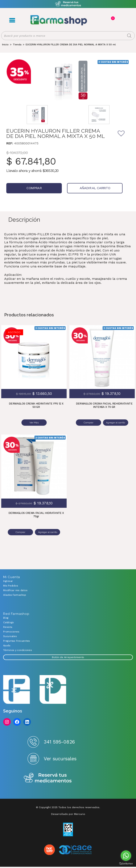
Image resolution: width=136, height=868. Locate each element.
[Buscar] (129, 36)
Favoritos (117, 20)
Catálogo (9, 622)
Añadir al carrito (95, 188)
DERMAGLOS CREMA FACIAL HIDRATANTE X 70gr (36, 515)
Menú (12, 20)
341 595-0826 (59, 742)
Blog (6, 617)
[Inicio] (5, 45)
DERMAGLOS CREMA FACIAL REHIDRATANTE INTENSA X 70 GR (104, 405)
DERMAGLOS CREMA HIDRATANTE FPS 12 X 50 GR (36, 405)
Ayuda (7, 645)
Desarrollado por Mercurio (68, 814)
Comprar (34, 188)
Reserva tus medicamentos (48, 778)
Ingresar (8, 581)
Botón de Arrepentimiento (68, 657)
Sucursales (10, 636)
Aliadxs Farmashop (15, 594)
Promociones (11, 631)
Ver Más (34, 423)
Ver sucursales (60, 759)
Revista (8, 627)
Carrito (112, 18)
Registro (104, 20)
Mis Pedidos (11, 585)
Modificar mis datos (15, 590)
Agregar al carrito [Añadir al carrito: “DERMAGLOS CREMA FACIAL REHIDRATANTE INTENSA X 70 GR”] (116, 423)
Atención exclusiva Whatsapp (68, 4)
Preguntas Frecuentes (17, 640)
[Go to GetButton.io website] (126, 864)
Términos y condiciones (18, 650)
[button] (124, 136)
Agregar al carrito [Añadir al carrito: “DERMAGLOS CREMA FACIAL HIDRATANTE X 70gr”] (48, 532)
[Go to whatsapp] (126, 856)
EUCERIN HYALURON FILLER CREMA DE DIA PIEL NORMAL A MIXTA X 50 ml (71, 45)
